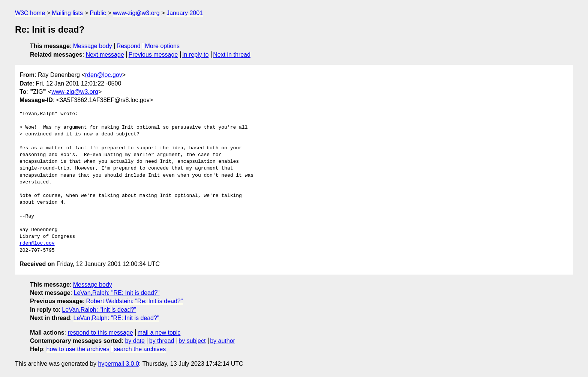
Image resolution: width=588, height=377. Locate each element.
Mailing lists (67, 13)
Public (98, 13)
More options (163, 46)
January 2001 (185, 13)
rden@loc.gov (104, 75)
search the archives (140, 349)
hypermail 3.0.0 (118, 364)
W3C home (30, 13)
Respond (129, 46)
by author (223, 341)
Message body (93, 46)
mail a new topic (159, 333)
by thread (162, 341)
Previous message (153, 55)
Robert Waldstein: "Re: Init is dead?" (134, 301)
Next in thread (232, 55)
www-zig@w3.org (136, 13)
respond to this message (100, 333)
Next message (105, 55)
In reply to (195, 55)
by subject (192, 341)
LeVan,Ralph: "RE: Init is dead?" (117, 293)
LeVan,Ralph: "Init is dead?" (99, 310)
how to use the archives (78, 349)
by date (135, 341)
